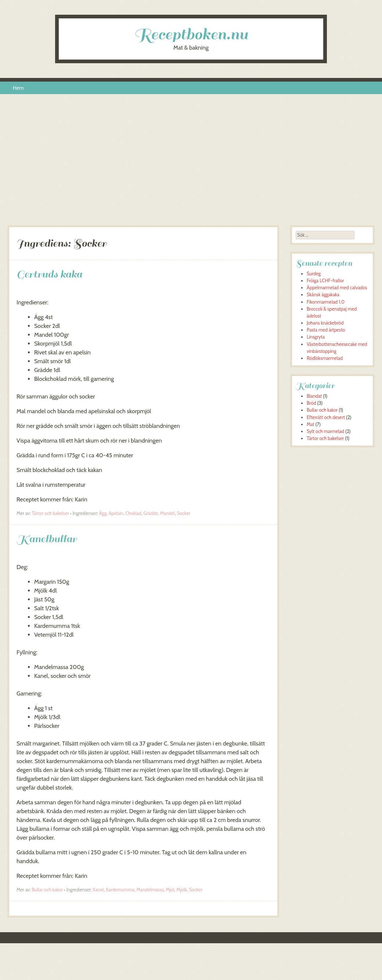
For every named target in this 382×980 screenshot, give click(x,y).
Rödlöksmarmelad (325, 358)
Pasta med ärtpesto (326, 330)
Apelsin (116, 513)
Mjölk (182, 890)
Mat (311, 424)
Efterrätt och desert (326, 417)
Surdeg (314, 274)
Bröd (311, 403)
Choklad (133, 513)
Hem (18, 88)
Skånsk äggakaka (323, 295)
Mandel (167, 513)
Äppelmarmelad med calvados (337, 288)
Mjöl (170, 890)
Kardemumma (120, 890)
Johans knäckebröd (325, 323)
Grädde (151, 513)
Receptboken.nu (191, 34)
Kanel (98, 890)
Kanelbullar (47, 539)
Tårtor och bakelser (50, 513)
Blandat (314, 396)
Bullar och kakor (47, 890)
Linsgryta (316, 337)
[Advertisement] (191, 163)
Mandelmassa (150, 890)
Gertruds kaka (49, 274)
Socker (184, 513)
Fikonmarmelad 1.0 (326, 302)
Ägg (103, 513)
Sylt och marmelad (325, 431)
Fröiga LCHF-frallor (325, 281)
